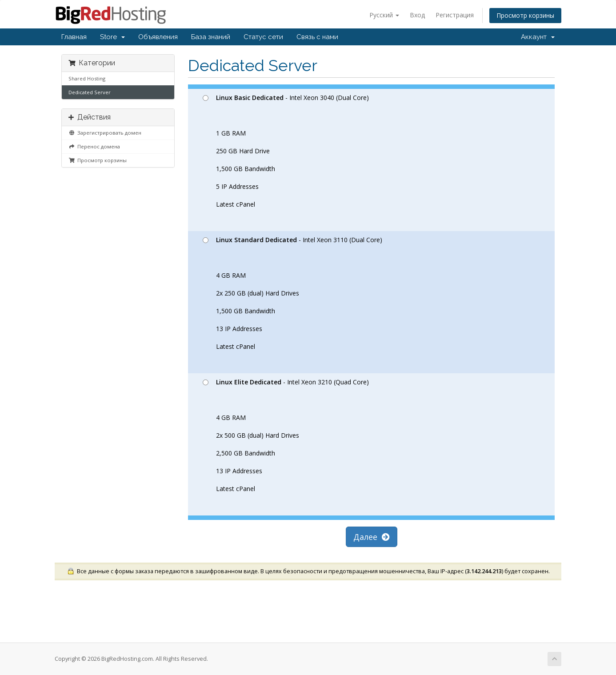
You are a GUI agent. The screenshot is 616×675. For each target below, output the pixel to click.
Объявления (158, 37)
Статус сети (263, 37)
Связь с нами (317, 37)
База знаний (211, 37)
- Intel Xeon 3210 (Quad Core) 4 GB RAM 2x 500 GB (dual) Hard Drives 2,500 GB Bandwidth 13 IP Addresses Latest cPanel (286, 435)
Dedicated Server (90, 92)
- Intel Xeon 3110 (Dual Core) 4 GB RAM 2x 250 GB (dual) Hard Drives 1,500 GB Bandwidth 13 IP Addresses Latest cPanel (292, 293)
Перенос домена (94, 146)
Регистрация (455, 15)
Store (112, 37)
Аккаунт (538, 37)
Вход (417, 15)
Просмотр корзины (525, 15)
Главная (74, 37)
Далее (372, 537)
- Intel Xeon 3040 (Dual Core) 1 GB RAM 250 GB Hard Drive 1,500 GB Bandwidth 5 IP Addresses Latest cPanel (286, 151)
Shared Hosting (87, 78)
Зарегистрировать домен (105, 133)
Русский (384, 15)
